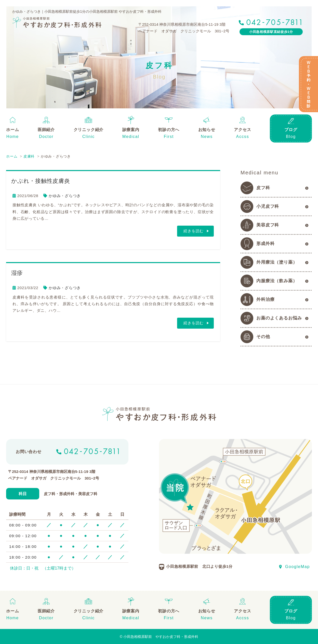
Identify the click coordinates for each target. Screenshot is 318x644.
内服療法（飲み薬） (277, 281)
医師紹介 (46, 130)
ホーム (12, 130)
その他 (263, 337)
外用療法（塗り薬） (277, 262)
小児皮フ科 (268, 206)
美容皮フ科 (268, 225)
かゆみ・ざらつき (65, 196)
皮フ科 (263, 188)
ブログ (291, 130)
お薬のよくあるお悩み (279, 318)
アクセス (242, 130)
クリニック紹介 (89, 130)
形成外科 (265, 244)
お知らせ (207, 130)
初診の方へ (169, 130)
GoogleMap (297, 566)
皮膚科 (29, 156)
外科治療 (265, 299)
